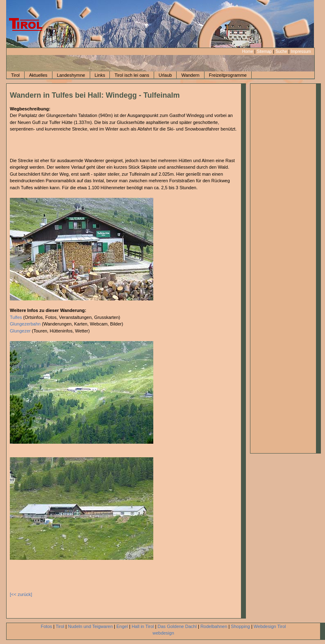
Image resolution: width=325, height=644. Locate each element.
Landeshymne (71, 75)
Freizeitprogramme (228, 75)
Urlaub (165, 75)
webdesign (163, 633)
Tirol (15, 75)
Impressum (301, 52)
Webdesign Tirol (270, 626)
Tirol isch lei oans (132, 75)
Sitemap (264, 52)
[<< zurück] (21, 594)
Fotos (47, 626)
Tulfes (16, 317)
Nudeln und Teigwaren (90, 626)
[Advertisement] (58, 145)
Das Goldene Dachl (177, 626)
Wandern (190, 75)
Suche (281, 52)
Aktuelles (38, 75)
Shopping (240, 626)
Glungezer (20, 331)
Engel (122, 626)
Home (248, 52)
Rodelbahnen (214, 626)
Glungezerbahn (25, 324)
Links (100, 75)
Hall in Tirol (143, 626)
